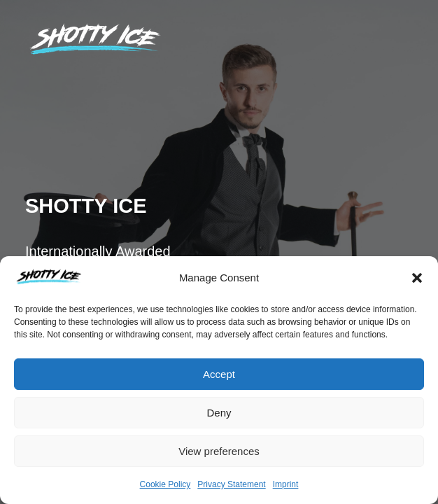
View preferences (219, 451)
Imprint (286, 484)
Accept (219, 374)
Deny (219, 413)
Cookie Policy (165, 484)
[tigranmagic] (95, 39)
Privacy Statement (231, 484)
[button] (417, 278)
